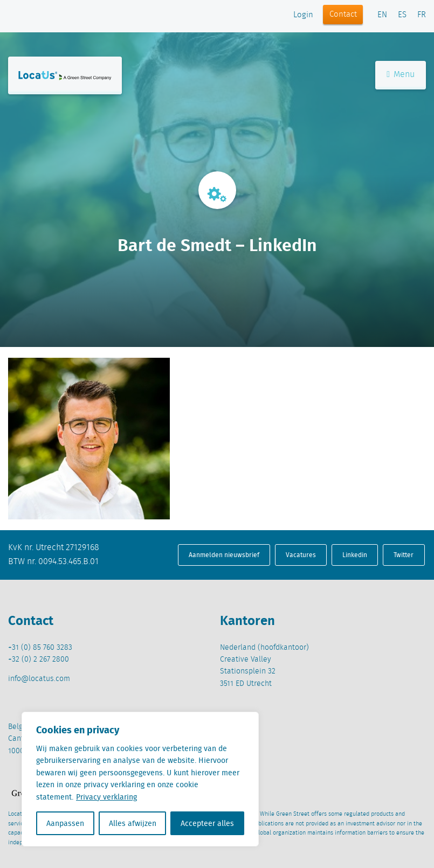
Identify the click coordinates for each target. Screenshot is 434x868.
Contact (343, 15)
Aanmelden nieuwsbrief (224, 555)
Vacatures (301, 555)
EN (382, 15)
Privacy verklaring (106, 797)
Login (303, 15)
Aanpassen (65, 823)
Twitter (404, 555)
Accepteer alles (207, 823)
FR (422, 15)
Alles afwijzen (133, 823)
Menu (401, 75)
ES (402, 15)
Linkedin (355, 555)
